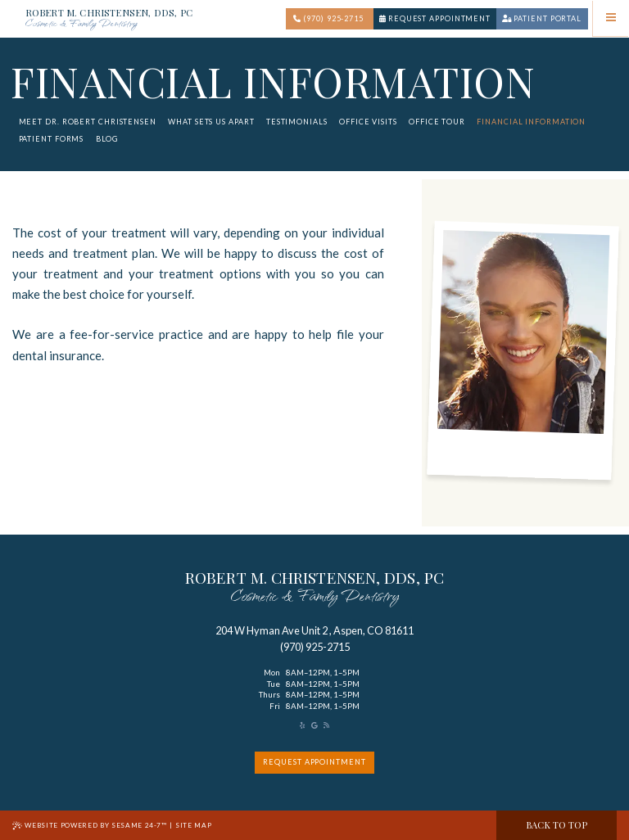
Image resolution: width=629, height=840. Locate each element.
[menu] (611, 18)
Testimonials (297, 122)
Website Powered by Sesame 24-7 (89, 826)
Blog (107, 139)
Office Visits (368, 122)
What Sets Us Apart (211, 122)
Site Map (193, 825)
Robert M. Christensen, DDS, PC (109, 20)
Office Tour (437, 122)
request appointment (314, 762)
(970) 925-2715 (328, 18)
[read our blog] (326, 725)
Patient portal (542, 18)
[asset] (302, 725)
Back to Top (557, 825)
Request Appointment (435, 18)
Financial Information (531, 122)
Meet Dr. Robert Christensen (88, 122)
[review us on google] (314, 725)
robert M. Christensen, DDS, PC (314, 589)
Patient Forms (52, 139)
